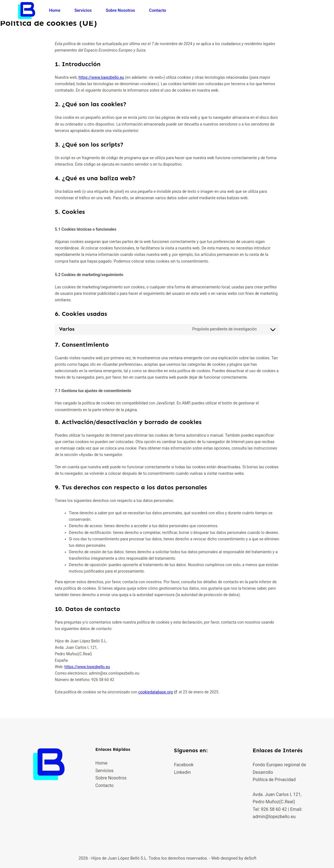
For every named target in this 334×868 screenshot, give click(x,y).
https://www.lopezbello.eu (101, 77)
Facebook (184, 765)
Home (55, 10)
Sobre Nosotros (120, 10)
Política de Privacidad (274, 780)
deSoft (250, 858)
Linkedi (181, 772)
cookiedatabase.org (156, 692)
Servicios (83, 10)
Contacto (158, 10)
